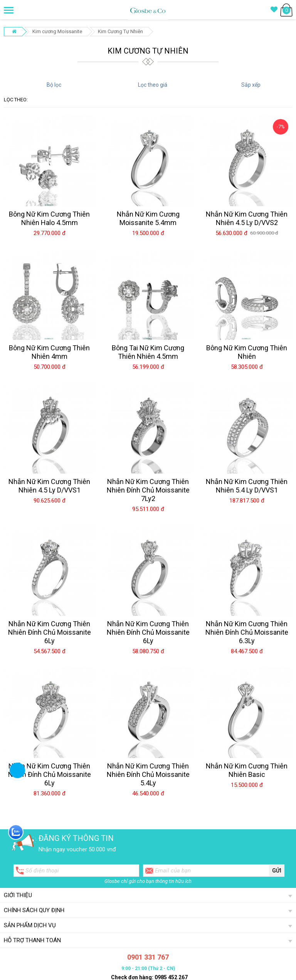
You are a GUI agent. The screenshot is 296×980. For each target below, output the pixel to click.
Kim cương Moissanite (57, 31)
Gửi (277, 871)
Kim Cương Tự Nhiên (120, 31)
